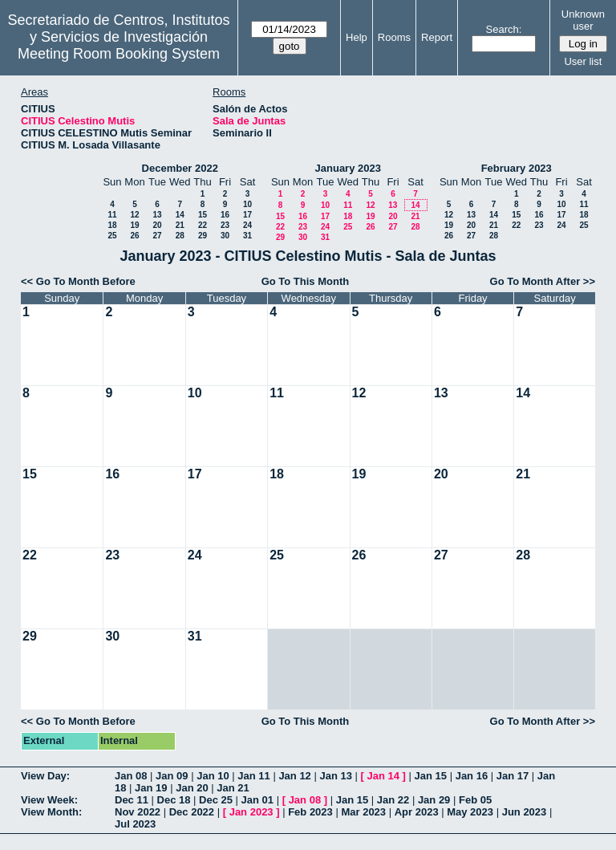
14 (180, 215)
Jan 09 (172, 776)
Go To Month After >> (543, 281)
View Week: (49, 800)
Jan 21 (233, 788)
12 (134, 215)
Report (437, 37)
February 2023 (517, 168)
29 (203, 236)
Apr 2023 (417, 812)
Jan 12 (294, 776)
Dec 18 (174, 800)
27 (157, 236)
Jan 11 (253, 776)
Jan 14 (383, 776)
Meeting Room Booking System (119, 54)
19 (134, 225)
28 (180, 236)
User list (583, 61)
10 (247, 204)
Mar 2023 (363, 812)
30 (225, 236)
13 (157, 215)
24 (247, 225)
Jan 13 (335, 776)
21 (180, 225)
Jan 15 (431, 776)
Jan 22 (393, 800)
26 (134, 236)
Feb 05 (475, 800)
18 (112, 225)
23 (225, 225)
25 (112, 236)
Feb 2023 (310, 812)
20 (157, 225)
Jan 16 (472, 776)
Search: (504, 29)
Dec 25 (216, 800)
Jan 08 (131, 776)
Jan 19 (151, 788)
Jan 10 (213, 776)
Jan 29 (434, 800)
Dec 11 (132, 800)
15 (203, 215)
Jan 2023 (251, 812)
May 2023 (470, 812)
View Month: (51, 812)
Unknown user (583, 20)
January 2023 (348, 168)
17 (247, 215)
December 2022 (180, 168)
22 (203, 225)
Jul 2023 (135, 824)
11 (112, 215)
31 (247, 236)
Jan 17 (513, 776)
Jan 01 (257, 800)
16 (225, 215)
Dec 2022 (192, 812)
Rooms (394, 37)
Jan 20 (192, 788)
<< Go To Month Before (78, 281)
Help (357, 37)
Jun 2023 (525, 812)
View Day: (45, 776)
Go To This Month (306, 281)
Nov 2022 (138, 812)
